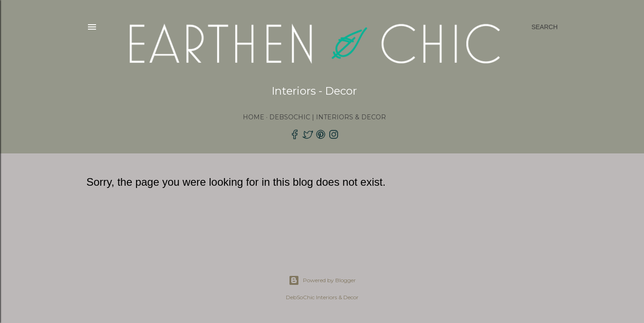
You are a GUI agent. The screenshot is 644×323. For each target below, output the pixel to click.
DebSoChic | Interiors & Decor (328, 117)
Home (254, 117)
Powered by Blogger (322, 280)
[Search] (544, 27)
